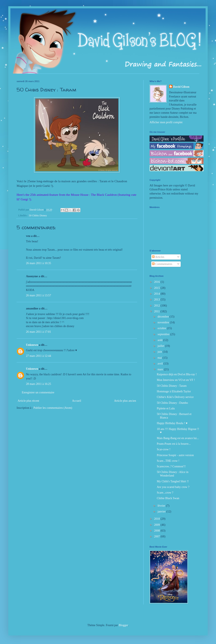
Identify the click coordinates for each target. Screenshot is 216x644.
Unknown (32, 345)
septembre (164, 334)
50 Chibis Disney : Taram (172, 386)
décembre (163, 317)
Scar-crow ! (164, 449)
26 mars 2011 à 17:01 (39, 332)
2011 (157, 311)
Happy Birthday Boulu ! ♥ (172, 423)
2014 (157, 294)
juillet (161, 346)
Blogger (123, 625)
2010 (157, 519)
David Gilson (181, 87)
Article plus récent (28, 401)
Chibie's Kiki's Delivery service (175, 397)
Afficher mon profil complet (166, 122)
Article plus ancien (125, 401)
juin (160, 352)
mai (160, 358)
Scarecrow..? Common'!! (171, 466)
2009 (157, 525)
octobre (162, 328)
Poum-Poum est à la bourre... (174, 444)
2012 (157, 306)
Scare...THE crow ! (168, 461)
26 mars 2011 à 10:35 (39, 263)
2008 (157, 531)
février (162, 506)
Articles (158, 257)
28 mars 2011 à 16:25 (39, 384)
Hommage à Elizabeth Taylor (174, 391)
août (160, 340)
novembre (164, 322)
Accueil (77, 401)
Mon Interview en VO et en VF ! (176, 380)
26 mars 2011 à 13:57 (39, 295)
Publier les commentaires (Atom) (53, 408)
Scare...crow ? (165, 493)
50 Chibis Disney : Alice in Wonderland (173, 474)
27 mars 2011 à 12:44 (39, 356)
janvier (162, 512)
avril (160, 364)
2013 (157, 300)
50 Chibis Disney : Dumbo (172, 403)
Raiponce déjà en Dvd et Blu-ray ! (177, 374)
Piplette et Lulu (166, 408)
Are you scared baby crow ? (173, 487)
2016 (157, 282)
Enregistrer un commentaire (38, 392)
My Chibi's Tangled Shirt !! (173, 481)
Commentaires (162, 264)
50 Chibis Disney (38, 215)
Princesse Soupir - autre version (175, 455)
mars (161, 369)
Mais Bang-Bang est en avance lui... (178, 438)
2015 (157, 288)
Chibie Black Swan (168, 498)
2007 (157, 536)
